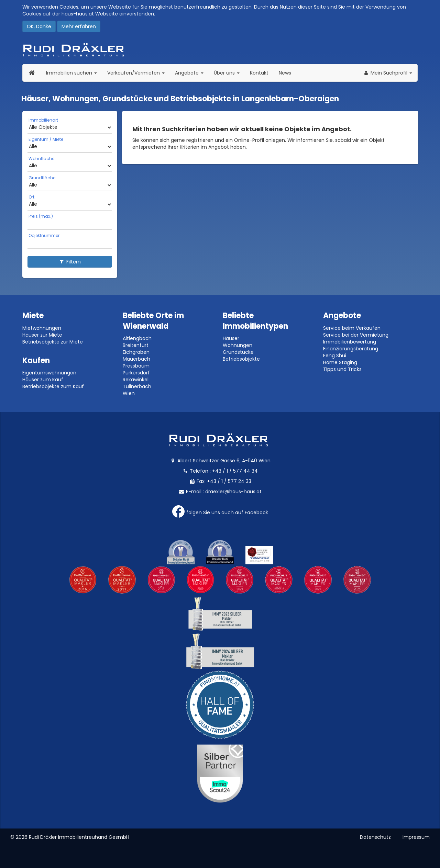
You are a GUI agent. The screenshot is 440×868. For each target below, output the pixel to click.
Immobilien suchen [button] (74, 73)
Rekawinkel (136, 380)
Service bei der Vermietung (356, 335)
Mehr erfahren (79, 26)
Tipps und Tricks (342, 369)
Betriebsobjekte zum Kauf (53, 386)
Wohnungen (238, 345)
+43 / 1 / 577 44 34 (235, 471)
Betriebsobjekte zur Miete (53, 342)
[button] (388, 73)
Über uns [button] (229, 73)
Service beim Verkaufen (352, 328)
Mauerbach (136, 359)
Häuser (231, 338)
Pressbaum (136, 366)
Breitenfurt (136, 345)
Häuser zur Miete (42, 335)
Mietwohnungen (42, 328)
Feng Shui (335, 356)
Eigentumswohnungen (49, 373)
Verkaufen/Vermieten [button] (139, 73)
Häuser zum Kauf (43, 380)
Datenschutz (375, 837)
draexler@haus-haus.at (233, 492)
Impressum (416, 837)
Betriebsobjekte (241, 359)
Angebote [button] (189, 73)
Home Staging (340, 362)
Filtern (70, 262)
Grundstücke (238, 352)
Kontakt (259, 73)
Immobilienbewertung (350, 342)
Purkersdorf (136, 373)
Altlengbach (137, 338)
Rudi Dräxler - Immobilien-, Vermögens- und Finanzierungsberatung (220, 50)
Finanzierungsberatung (351, 349)
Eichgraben (136, 352)
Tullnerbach (137, 386)
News (285, 73)
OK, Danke (39, 26)
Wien (129, 393)
